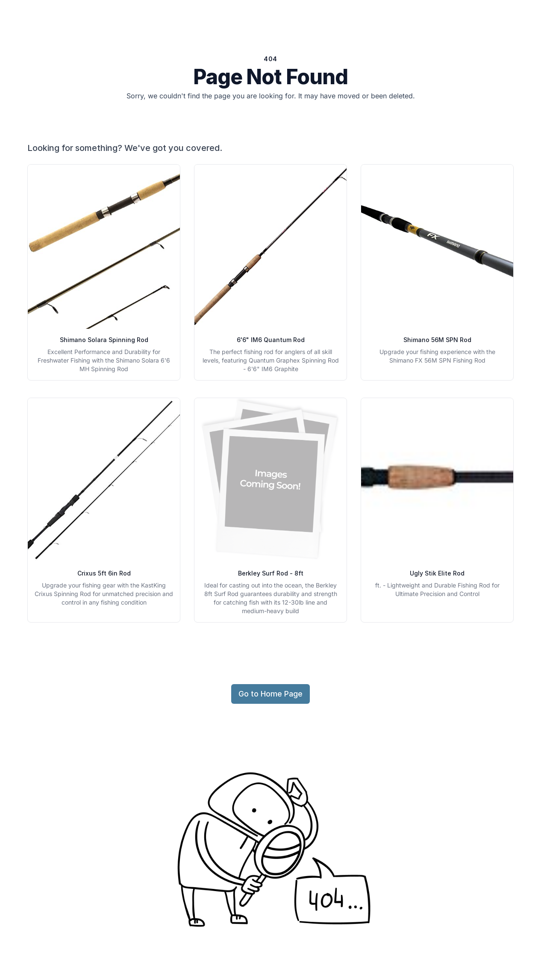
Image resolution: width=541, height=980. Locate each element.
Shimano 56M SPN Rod (437, 340)
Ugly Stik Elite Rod (437, 573)
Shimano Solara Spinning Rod (104, 340)
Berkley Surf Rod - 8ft (271, 573)
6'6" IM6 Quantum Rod (271, 340)
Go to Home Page (270, 694)
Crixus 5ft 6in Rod (104, 573)
